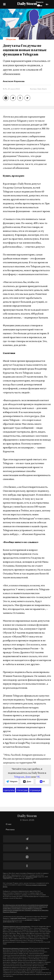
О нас (9, 824)
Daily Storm (27, 4)
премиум (35, 790)
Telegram (19, 777)
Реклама (10, 829)
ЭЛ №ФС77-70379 (32, 877)
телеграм (22, 790)
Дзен (28, 777)
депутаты (9, 790)
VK (38, 777)
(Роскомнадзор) (7, 877)
